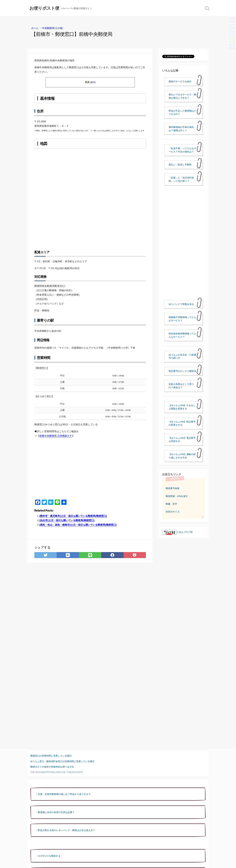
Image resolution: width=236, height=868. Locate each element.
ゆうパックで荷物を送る (181, 304)
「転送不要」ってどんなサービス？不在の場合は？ (182, 150)
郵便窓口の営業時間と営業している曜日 (51, 756)
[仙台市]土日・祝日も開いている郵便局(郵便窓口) (67, 520)
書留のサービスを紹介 (180, 81)
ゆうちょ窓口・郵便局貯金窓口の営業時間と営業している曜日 (62, 761)
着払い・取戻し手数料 (180, 165)
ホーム (35, 28)
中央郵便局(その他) (52, 28)
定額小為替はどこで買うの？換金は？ (181, 386)
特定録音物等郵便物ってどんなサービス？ (182, 335)
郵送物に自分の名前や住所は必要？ (56, 812)
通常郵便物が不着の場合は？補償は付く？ (181, 129)
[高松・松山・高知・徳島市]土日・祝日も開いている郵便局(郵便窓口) (78, 525)
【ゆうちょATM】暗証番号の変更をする (182, 423)
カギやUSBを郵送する (49, 856)
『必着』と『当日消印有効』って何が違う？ (181, 179)
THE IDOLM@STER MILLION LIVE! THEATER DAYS (57, 772)
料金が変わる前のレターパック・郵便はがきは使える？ (67, 830)
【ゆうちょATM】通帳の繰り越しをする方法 (182, 456)
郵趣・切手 (171, 504)
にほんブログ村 (177, 532)
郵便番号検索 (173, 488)
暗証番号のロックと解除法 (182, 371)
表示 (93, 82)
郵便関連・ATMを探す (177, 496)
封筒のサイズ (173, 512)
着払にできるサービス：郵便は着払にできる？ (182, 96)
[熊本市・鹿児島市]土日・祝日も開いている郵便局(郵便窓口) (73, 516)
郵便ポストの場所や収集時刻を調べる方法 (52, 767)
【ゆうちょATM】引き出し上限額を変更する (182, 407)
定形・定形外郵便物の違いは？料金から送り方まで (64, 794)
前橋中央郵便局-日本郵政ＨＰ (56, 436)
